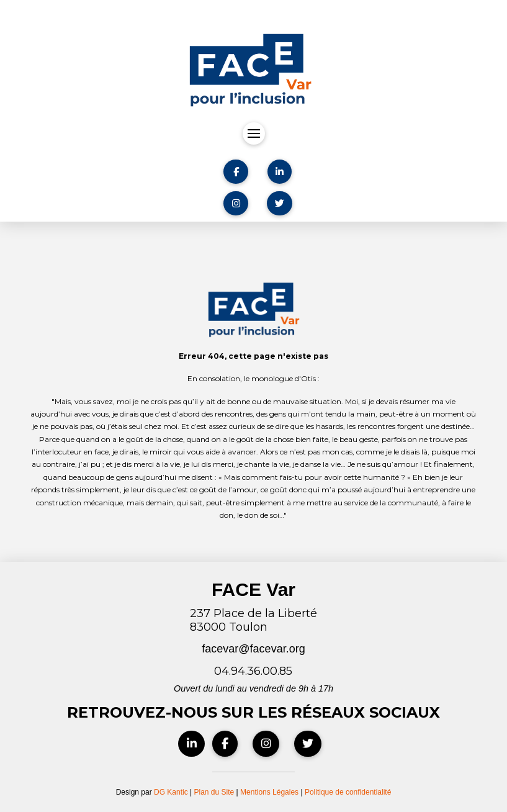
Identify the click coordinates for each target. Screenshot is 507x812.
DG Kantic (171, 792)
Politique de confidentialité (348, 792)
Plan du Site (214, 792)
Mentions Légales (270, 792)
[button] (254, 133)
